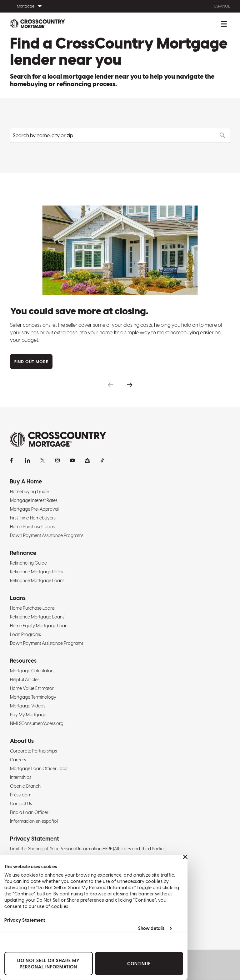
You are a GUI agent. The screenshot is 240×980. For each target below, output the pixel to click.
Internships (21, 777)
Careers (18, 760)
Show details (151, 928)
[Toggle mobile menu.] (224, 24)
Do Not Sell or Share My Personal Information (48, 964)
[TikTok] (102, 460)
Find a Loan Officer (29, 812)
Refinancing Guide (28, 563)
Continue (139, 964)
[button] (110, 385)
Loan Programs (25, 634)
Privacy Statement (25, 920)
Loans (18, 598)
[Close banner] (185, 857)
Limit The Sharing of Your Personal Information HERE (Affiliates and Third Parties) (88, 849)
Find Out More (31, 362)
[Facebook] (12, 460)
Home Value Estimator (32, 688)
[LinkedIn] (27, 460)
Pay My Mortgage (28, 715)
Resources (23, 661)
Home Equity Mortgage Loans (40, 626)
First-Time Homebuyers (33, 518)
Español (222, 6)
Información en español (34, 821)
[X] (42, 460)
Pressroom (21, 795)
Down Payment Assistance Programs (47, 535)
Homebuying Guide (30, 492)
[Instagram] (57, 460)
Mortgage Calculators (32, 671)
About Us (22, 741)
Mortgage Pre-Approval (34, 509)
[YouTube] (72, 460)
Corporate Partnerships (33, 751)
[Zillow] (87, 460)
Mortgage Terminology (33, 697)
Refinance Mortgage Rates (37, 572)
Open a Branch (25, 786)
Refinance (23, 553)
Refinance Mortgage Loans (37, 581)
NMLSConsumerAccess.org (37, 723)
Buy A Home (26, 481)
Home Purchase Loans (32, 527)
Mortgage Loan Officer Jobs (39, 769)
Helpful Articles (25, 680)
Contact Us (21, 804)
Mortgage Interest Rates (34, 500)
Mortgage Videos (28, 706)
